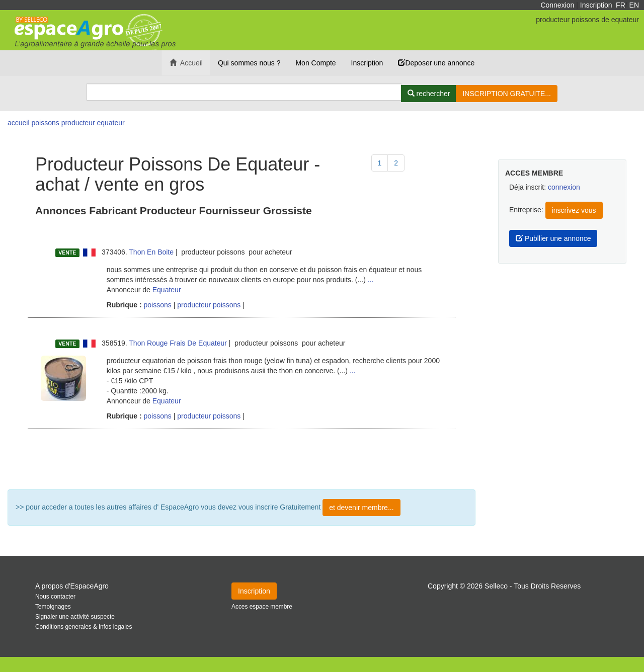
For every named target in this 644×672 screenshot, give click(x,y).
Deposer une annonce (436, 63)
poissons (157, 305)
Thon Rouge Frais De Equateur (178, 343)
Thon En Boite (151, 252)
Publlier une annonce (553, 238)
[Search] (244, 92)
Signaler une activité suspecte (75, 617)
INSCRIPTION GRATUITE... (507, 94)
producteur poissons (209, 305)
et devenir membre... (361, 508)
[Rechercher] (429, 94)
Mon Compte (315, 63)
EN (634, 5)
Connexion (557, 5)
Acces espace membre (262, 607)
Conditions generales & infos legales (84, 627)
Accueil (186, 63)
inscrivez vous (574, 210)
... (371, 280)
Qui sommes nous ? (249, 63)
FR (621, 5)
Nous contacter (55, 597)
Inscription (596, 5)
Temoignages (53, 607)
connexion (564, 187)
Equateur (167, 290)
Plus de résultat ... (242, 459)
